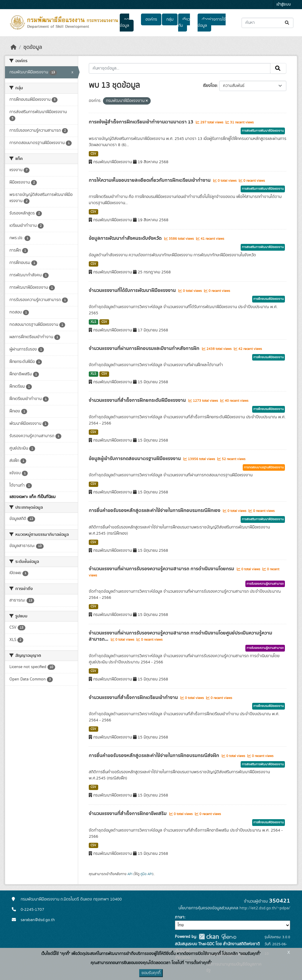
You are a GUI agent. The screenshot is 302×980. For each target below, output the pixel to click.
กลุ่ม (170, 19)
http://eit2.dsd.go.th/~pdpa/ (265, 908)
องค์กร (151, 19)
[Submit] (287, 23)
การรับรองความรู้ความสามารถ (265, 584)
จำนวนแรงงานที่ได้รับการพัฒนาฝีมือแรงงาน (133, 290)
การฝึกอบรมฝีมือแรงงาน (269, 299)
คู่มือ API (146, 874)
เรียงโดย (210, 86)
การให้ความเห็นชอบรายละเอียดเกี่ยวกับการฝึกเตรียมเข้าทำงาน (150, 180)
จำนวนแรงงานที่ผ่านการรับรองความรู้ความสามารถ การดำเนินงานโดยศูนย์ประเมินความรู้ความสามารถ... (180, 636)
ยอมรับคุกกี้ (151, 973)
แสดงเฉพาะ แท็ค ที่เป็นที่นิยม (32, 497)
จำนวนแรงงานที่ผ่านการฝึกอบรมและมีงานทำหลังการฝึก (145, 348)
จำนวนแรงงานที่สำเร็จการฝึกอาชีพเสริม (128, 814)
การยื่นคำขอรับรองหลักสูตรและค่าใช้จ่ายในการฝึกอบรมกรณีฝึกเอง (155, 510)
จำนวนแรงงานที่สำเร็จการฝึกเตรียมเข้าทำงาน (134, 698)
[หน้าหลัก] (14, 47)
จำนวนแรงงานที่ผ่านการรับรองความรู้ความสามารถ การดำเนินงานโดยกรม (162, 569)
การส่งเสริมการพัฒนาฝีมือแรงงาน (263, 131)
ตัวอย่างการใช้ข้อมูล (212, 23)
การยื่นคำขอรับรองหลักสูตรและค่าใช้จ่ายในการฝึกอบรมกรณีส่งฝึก (155, 756)
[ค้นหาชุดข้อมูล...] (267, 23)
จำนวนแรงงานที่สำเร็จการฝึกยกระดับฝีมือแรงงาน (138, 400)
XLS (93, 322)
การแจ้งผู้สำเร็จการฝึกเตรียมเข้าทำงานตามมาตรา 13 (142, 122)
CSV (93, 154)
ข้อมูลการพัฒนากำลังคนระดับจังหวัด (126, 238)
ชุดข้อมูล (124, 23)
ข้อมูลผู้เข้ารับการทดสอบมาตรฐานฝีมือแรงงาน (135, 459)
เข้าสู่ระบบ (284, 5)
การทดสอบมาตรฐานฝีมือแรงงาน (264, 467)
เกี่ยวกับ (184, 23)
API (130, 874)
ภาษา (180, 917)
